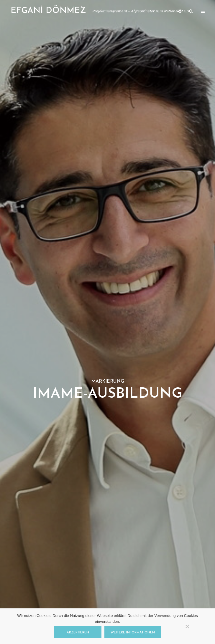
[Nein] (187, 626)
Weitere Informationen (133, 633)
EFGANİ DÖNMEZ (48, 11)
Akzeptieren (78, 633)
